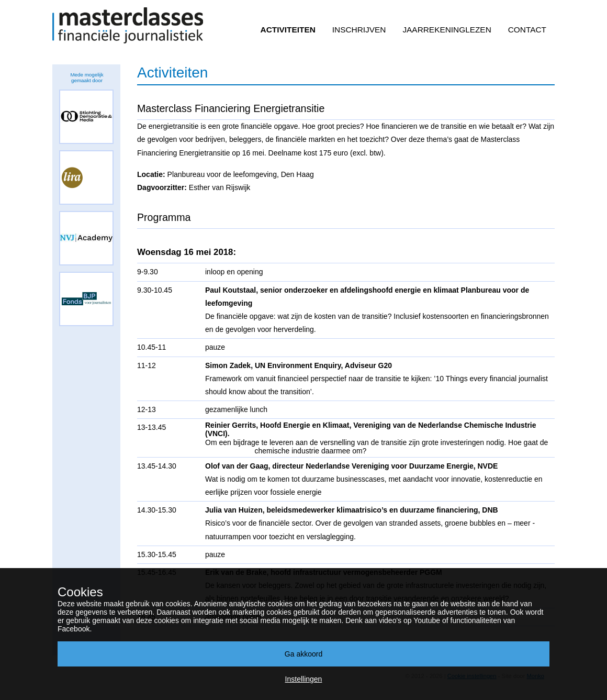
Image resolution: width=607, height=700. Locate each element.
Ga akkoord (303, 654)
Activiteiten (288, 30)
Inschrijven (359, 30)
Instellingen (304, 679)
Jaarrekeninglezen (447, 30)
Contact (527, 30)
